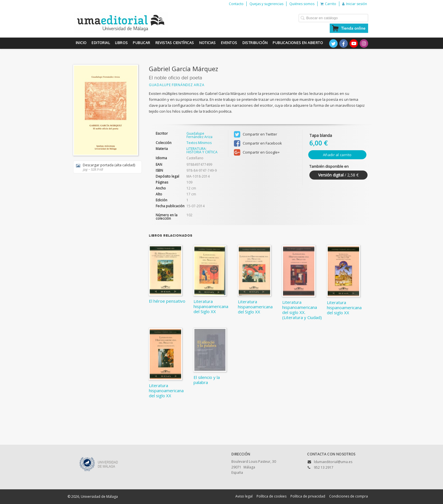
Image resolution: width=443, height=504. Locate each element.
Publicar (141, 43)
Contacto (236, 4)
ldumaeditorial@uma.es (333, 462)
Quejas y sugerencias (266, 4)
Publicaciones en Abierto (298, 43)
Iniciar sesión (355, 4)
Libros (121, 43)
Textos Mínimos (199, 143)
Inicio (81, 43)
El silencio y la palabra (207, 380)
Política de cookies (272, 496)
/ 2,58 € (338, 175)
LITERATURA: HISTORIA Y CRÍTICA (202, 150)
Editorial (101, 43)
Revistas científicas (175, 43)
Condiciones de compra (348, 496)
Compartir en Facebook (258, 143)
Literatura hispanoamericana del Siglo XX (211, 306)
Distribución (255, 43)
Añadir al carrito (337, 155)
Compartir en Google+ (257, 152)
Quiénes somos (302, 4)
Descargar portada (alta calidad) (106, 167)
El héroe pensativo (167, 301)
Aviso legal (244, 496)
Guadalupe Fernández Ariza (177, 85)
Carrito (328, 4)
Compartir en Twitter (256, 134)
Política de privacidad (308, 496)
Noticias (208, 43)
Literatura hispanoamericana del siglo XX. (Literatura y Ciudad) (302, 310)
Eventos (229, 43)
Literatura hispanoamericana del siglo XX (344, 307)
